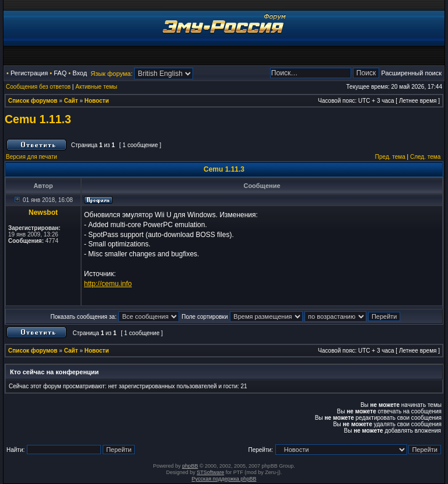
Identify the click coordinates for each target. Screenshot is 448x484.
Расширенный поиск (411, 73)
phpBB (190, 466)
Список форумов (33, 101)
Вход (80, 73)
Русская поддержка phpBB (224, 479)
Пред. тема (390, 157)
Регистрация (29, 73)
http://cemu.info (108, 284)
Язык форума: (111, 74)
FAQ (60, 73)
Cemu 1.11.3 (38, 119)
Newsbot (43, 213)
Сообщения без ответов (38, 87)
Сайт (71, 101)
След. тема (425, 157)
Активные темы (96, 87)
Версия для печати (32, 157)
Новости (97, 101)
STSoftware (210, 472)
